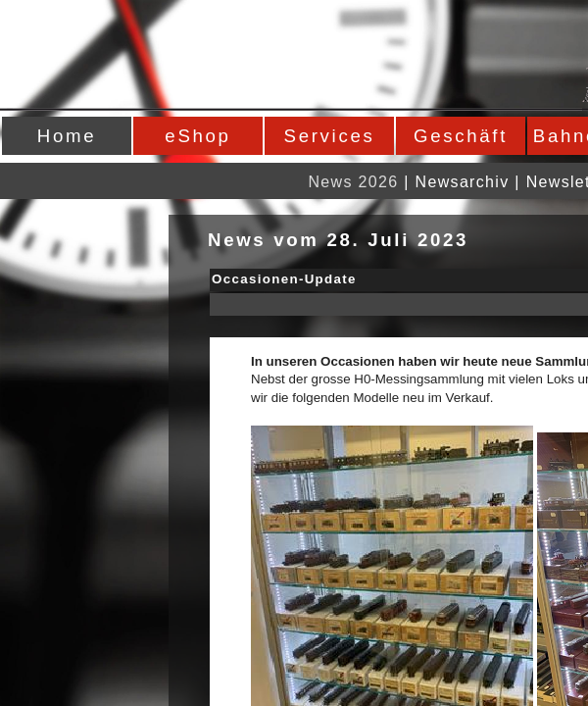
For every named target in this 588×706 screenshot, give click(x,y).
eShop (197, 136)
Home (67, 136)
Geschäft (461, 136)
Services (330, 136)
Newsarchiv (463, 182)
